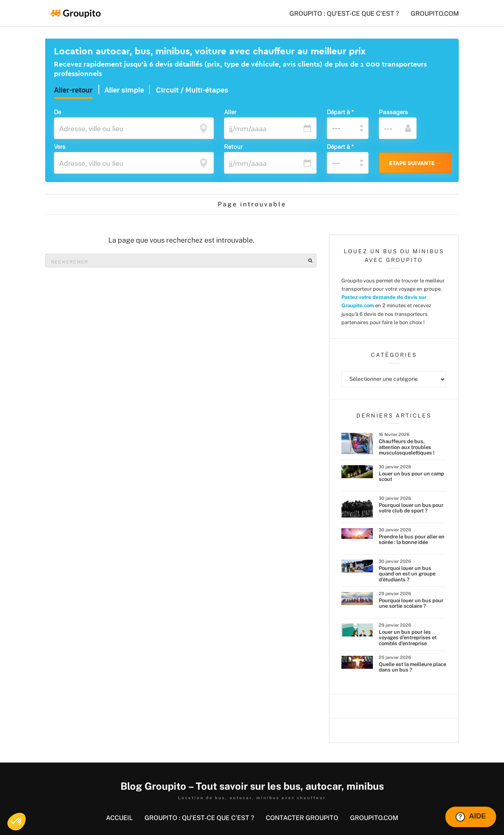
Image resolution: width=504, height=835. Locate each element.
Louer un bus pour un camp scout (411, 476)
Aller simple (124, 90)
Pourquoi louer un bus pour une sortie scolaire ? (411, 603)
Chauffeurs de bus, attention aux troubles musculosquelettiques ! (407, 447)
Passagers (393, 112)
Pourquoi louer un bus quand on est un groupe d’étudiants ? (407, 574)
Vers (60, 147)
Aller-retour (73, 90)
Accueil (119, 818)
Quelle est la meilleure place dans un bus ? (412, 667)
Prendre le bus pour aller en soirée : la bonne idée (412, 539)
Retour (233, 147)
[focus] (204, 128)
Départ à (340, 112)
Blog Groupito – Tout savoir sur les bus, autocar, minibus (252, 786)
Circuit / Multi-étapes (192, 90)
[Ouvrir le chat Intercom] (471, 817)
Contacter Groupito (302, 818)
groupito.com (435, 14)
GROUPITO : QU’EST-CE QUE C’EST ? (344, 14)
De (57, 112)
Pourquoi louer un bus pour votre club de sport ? (411, 508)
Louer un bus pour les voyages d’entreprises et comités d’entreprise (408, 638)
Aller (230, 112)
